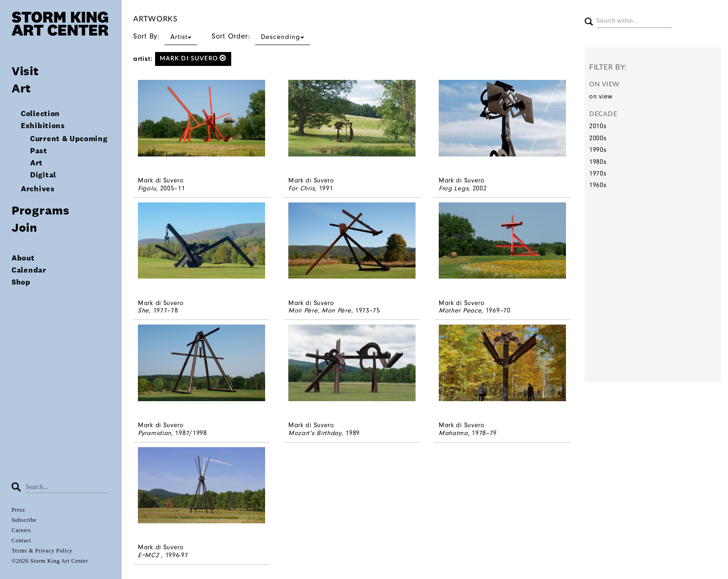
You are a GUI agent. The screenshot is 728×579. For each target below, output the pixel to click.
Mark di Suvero (193, 58)
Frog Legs (454, 188)
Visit (25, 71)
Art (21, 88)
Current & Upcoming (69, 139)
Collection (40, 114)
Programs (41, 210)
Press (18, 510)
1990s (598, 150)
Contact (21, 540)
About (23, 258)
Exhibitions (43, 126)
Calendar (29, 270)
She (143, 310)
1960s (598, 185)
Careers (21, 530)
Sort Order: (261, 36)
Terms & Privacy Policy (42, 551)
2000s (598, 138)
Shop (21, 282)
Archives (38, 189)
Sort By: (165, 36)
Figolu (147, 188)
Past (39, 151)
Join (24, 227)
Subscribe (24, 520)
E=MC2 (149, 555)
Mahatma (453, 433)
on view (601, 96)
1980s (598, 162)
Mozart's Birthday (315, 433)
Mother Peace (460, 310)
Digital (43, 175)
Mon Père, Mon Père (320, 310)
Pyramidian (155, 433)
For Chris (302, 188)
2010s (598, 126)
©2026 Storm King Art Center (50, 561)
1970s (598, 173)
